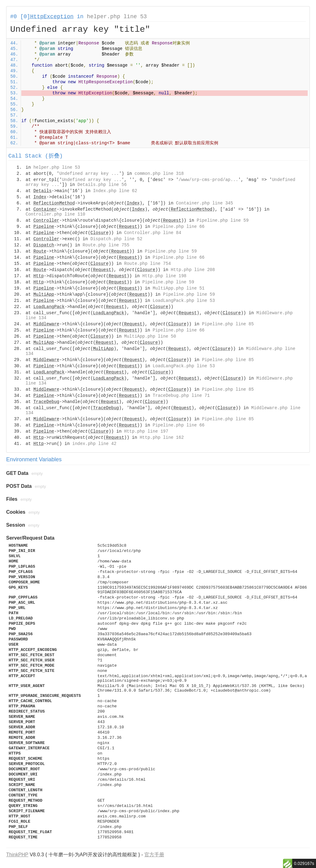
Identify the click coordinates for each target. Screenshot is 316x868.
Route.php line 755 (106, 245)
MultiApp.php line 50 (150, 336)
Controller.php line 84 (153, 233)
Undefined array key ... (89, 174)
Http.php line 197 (146, 431)
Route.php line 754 (147, 264)
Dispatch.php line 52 (116, 239)
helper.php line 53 (117, 17)
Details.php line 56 (102, 185)
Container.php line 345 (204, 203)
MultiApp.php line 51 (179, 288)
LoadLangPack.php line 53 (184, 301)
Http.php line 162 (162, 438)
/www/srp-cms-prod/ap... (208, 180)
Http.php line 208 (193, 270)
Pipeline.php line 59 (223, 220)
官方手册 (154, 855)
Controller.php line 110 (55, 214)
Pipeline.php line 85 (228, 324)
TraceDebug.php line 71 (181, 396)
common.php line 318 (159, 174)
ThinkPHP (17, 855)
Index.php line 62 (115, 191)
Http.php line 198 (164, 276)
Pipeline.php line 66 (179, 227)
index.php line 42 (94, 444)
